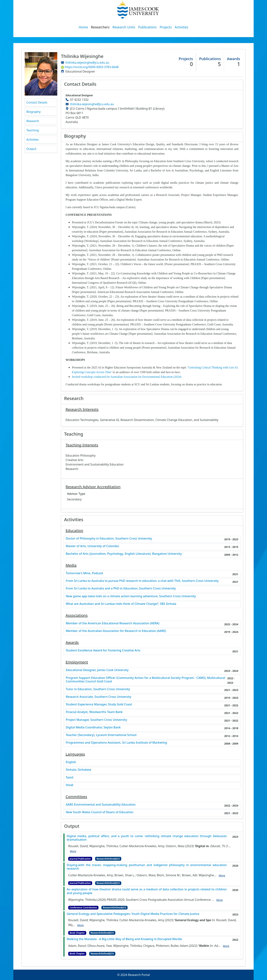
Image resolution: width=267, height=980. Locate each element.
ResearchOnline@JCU (108, 859)
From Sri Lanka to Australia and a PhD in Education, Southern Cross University (121, 588)
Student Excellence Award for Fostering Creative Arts (103, 650)
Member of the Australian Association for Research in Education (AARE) (116, 631)
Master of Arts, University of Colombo (92, 546)
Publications (147, 27)
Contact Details (37, 102)
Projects (166, 27)
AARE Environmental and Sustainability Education (101, 805)
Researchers (100, 27)
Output (31, 149)
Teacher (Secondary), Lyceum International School (101, 735)
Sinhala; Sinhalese (79, 770)
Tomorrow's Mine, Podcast (84, 573)
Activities (182, 27)
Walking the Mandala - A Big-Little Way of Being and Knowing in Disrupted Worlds (124, 939)
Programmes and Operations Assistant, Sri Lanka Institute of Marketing (116, 743)
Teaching (33, 130)
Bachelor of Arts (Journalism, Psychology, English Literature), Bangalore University (124, 554)
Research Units (124, 27)
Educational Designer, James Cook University (97, 670)
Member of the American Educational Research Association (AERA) (113, 623)
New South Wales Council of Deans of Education (100, 812)
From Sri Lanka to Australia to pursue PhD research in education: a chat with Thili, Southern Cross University (142, 581)
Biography (33, 112)
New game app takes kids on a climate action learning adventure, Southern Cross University (131, 596)
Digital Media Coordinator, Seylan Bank (93, 727)
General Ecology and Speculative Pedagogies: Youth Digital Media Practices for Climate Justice (133, 914)
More (73, 851)
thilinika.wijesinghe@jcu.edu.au (87, 63)
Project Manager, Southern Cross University (97, 720)
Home (83, 27)
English (71, 762)
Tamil (70, 777)
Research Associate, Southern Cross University (99, 697)
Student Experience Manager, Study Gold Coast (99, 704)
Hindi (70, 785)
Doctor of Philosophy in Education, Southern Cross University (109, 539)
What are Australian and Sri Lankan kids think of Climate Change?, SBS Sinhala (121, 604)
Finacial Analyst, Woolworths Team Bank (94, 712)
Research (33, 121)
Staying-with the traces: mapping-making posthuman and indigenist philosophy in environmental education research (147, 867)
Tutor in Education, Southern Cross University (98, 689)
